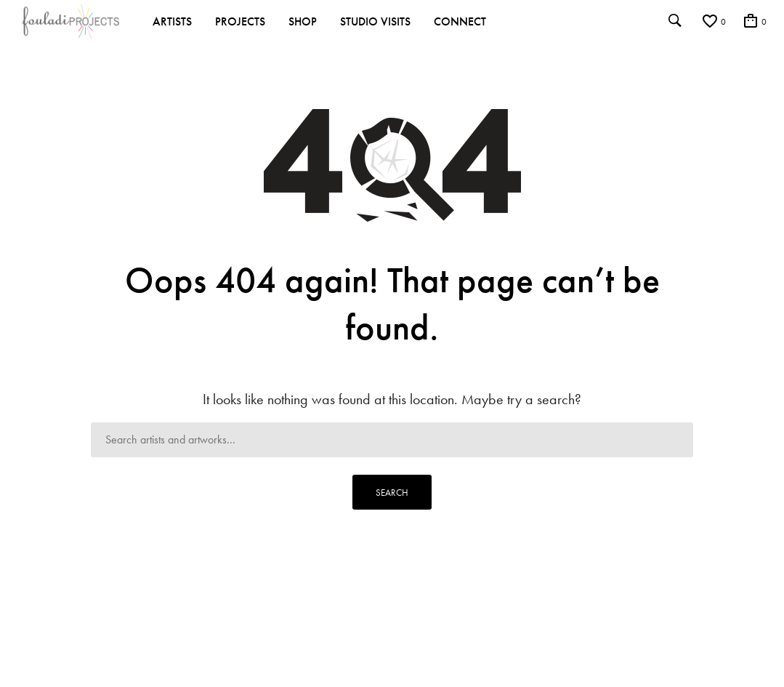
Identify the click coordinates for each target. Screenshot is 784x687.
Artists (172, 21)
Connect (460, 21)
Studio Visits (375, 21)
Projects (240, 21)
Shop (303, 21)
